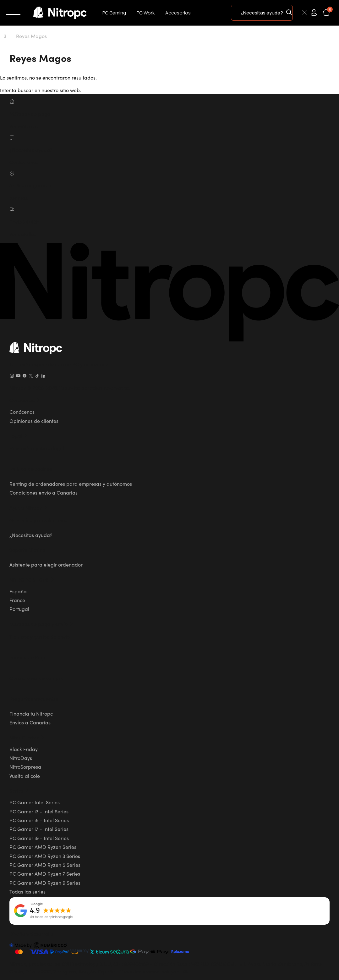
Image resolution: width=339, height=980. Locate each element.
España (18, 591)
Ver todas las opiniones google (51, 917)
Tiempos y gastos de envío (40, 636)
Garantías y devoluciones (38, 520)
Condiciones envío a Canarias (44, 492)
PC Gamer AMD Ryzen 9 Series (45, 883)
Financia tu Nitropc (31, 713)
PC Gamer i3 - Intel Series (39, 811)
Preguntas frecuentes (34, 699)
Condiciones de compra (37, 678)
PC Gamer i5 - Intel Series (39, 820)
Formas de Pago (28, 657)
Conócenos (22, 412)
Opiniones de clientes (34, 421)
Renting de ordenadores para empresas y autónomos (71, 484)
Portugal (19, 609)
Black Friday (24, 749)
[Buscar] (297, 12)
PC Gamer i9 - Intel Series (39, 838)
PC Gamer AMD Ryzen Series (43, 847)
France (17, 600)
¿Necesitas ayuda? (31, 535)
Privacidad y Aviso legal (37, 448)
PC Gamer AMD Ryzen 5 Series (45, 865)
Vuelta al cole (25, 776)
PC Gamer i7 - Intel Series (39, 829)
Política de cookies (31, 469)
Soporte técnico (27, 550)
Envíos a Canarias (30, 722)
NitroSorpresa (25, 767)
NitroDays (21, 758)
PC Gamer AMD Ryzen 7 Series (45, 873)
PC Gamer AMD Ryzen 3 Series (45, 856)
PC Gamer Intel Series (35, 802)
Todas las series (27, 891)
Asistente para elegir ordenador (46, 564)
